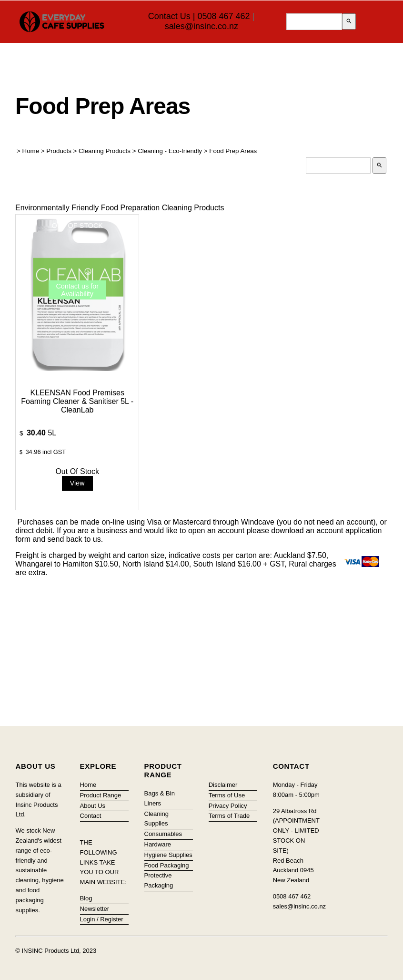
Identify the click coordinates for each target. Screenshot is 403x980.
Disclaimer (223, 785)
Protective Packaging (159, 880)
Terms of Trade (229, 816)
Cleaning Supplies (156, 819)
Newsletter (95, 909)
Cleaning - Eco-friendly (170, 151)
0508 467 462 (224, 16)
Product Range (101, 795)
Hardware (158, 844)
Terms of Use (227, 795)
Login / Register (102, 919)
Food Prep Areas (233, 151)
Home (31, 151)
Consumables (163, 834)
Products (59, 151)
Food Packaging (167, 865)
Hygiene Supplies (168, 855)
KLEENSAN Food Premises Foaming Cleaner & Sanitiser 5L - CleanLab (77, 401)
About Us (93, 806)
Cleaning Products (105, 151)
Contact (91, 816)
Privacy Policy (228, 806)
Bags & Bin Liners (160, 798)
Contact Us (169, 16)
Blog (86, 898)
